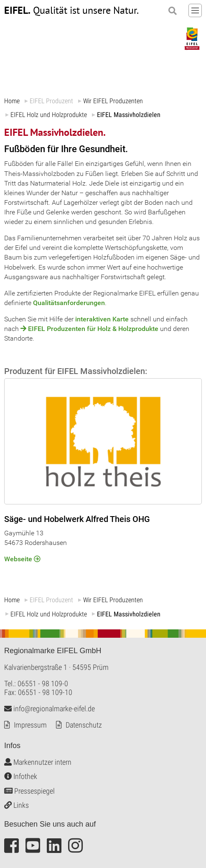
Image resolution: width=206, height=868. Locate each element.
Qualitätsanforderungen (69, 303)
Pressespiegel (29, 790)
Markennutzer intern (38, 762)
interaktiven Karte (102, 319)
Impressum (30, 724)
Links (17, 805)
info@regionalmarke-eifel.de (50, 708)
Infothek (21, 776)
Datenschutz (84, 724)
